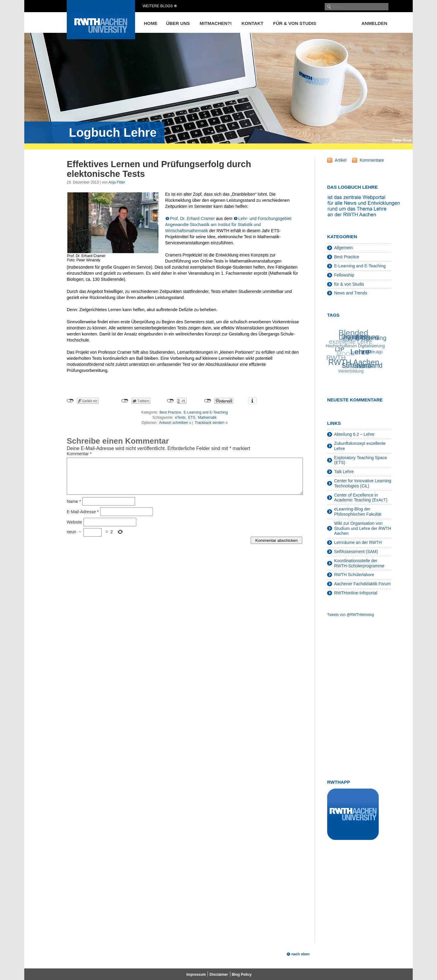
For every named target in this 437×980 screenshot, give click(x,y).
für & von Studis (295, 23)
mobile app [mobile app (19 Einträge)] (373, 352)
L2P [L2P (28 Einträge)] (340, 349)
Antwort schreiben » (175, 423)
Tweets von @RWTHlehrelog (351, 615)
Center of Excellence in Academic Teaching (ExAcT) (361, 498)
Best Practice (170, 412)
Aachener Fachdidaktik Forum (362, 584)
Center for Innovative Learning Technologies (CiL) (363, 483)
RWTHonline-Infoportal (356, 593)
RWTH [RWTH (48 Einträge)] (336, 358)
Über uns (178, 23)
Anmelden (374, 23)
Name (74, 509)
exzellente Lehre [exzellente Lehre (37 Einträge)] (350, 342)
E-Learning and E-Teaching (206, 412)
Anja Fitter (117, 182)
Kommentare (372, 160)
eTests (180, 418)
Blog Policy (242, 975)
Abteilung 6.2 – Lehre (354, 434)
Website (74, 529)
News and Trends (351, 293)
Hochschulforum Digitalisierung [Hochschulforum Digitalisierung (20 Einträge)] (356, 346)
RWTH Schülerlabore (354, 575)
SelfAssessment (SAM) (356, 552)
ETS (192, 418)
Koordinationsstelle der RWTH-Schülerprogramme (359, 563)
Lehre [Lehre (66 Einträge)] (361, 351)
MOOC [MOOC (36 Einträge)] (345, 355)
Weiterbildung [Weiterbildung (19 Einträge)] (351, 371)
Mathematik (207, 418)
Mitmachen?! (216, 23)
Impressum (196, 975)
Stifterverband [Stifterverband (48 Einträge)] (362, 365)
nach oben (300, 954)
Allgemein (343, 248)
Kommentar (79, 454)
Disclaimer (219, 975)
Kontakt (252, 23)
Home (151, 23)
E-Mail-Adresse (83, 519)
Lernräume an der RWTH (358, 542)
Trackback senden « (211, 423)
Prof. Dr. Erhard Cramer (192, 218)
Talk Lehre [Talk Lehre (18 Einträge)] (351, 368)
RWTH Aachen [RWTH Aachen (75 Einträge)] (354, 362)
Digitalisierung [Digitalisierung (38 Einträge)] (360, 336)
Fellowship (344, 275)
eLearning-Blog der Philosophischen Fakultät (358, 512)
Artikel (341, 160)
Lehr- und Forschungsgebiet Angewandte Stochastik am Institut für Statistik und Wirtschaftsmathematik (228, 225)
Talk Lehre (344, 472)
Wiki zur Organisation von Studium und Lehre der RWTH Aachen (363, 528)
